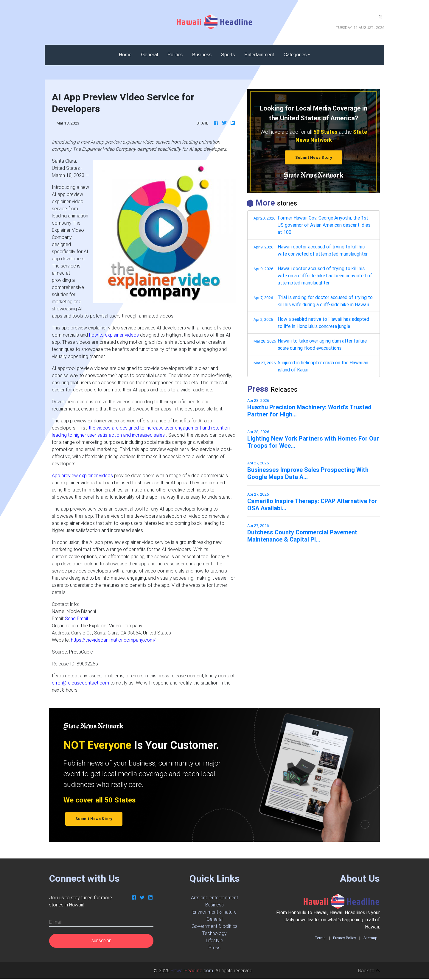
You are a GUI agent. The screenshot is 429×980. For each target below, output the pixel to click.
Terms (320, 938)
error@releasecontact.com (80, 683)
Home (128, 54)
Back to (369, 970)
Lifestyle (214, 940)
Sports (228, 55)
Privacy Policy (345, 938)
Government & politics (214, 926)
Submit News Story (314, 157)
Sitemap (370, 938)
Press (214, 948)
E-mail (55, 922)
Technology (214, 933)
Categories (295, 55)
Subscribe (101, 941)
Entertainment (259, 55)
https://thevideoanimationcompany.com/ (113, 640)
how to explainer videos (114, 335)
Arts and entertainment (214, 897)
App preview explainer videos (82, 475)
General (149, 55)
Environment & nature (214, 912)
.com (192, 970)
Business (202, 55)
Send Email (76, 618)
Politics (175, 55)
